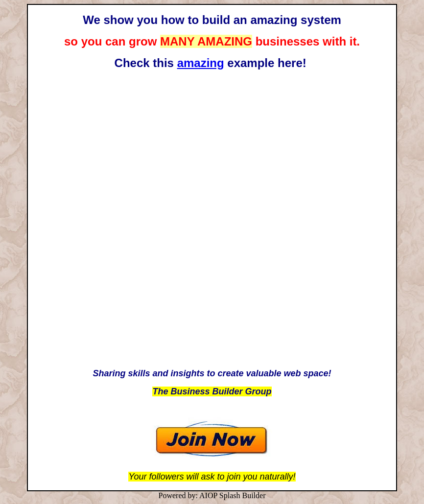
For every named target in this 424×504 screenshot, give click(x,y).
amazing (201, 63)
